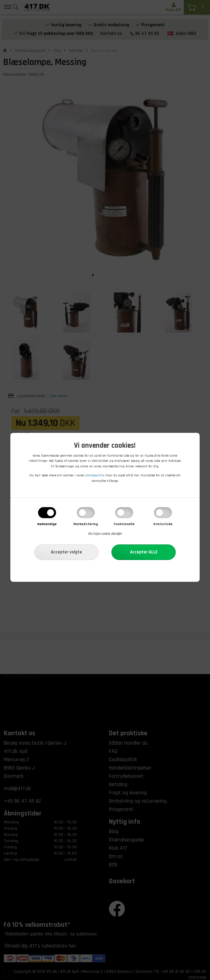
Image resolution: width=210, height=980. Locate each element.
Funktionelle (124, 524)
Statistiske (163, 524)
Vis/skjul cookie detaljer (105, 534)
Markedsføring (86, 524)
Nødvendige (47, 524)
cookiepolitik (95, 476)
